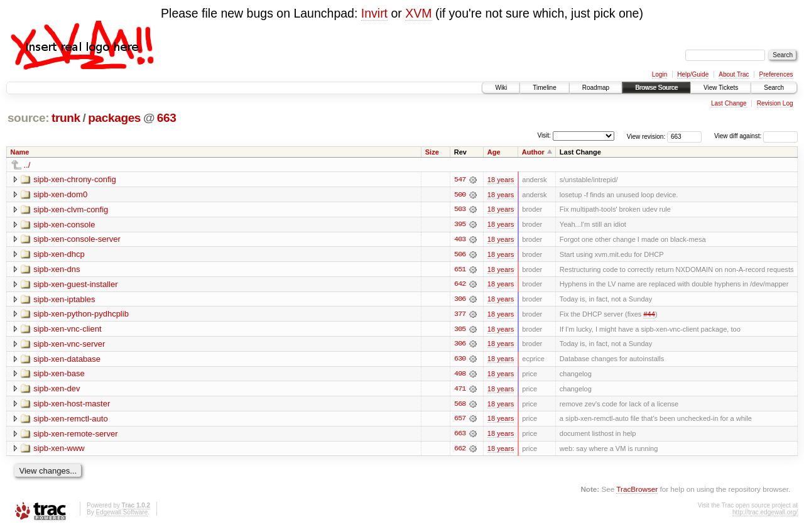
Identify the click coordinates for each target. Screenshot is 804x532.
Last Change (729, 103)
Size (432, 152)
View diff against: (756, 136)
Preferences (776, 74)
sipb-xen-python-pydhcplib (81, 315)
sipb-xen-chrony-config (75, 179)
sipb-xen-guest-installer (75, 285)
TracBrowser (637, 491)
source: (28, 118)
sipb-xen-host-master (72, 405)
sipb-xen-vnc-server (69, 345)
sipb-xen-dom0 (60, 194)
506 (460, 255)
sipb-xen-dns (57, 270)
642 (460, 285)
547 (460, 180)
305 (460, 330)
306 (460, 300)
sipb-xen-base (59, 375)
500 (460, 195)
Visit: (544, 135)
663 (167, 118)
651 (460, 270)
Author (533, 152)
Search (774, 88)
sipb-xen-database (67, 360)
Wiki (501, 88)
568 (460, 406)
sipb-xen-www (59, 451)
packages (114, 118)
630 (460, 361)
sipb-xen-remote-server (75, 436)
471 (460, 391)
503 (460, 210)
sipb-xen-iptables (64, 300)
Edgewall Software (122, 515)
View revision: (646, 136)
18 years (501, 180)
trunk (66, 118)
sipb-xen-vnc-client (67, 330)
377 (460, 315)
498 (460, 376)
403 (460, 240)
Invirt (374, 13)
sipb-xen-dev (57, 390)
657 (460, 421)
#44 (649, 315)
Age (494, 152)
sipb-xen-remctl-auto (71, 421)
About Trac (734, 74)
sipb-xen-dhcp (59, 255)
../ (27, 165)
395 (460, 225)
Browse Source (656, 88)
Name (20, 152)
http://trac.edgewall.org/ (765, 515)
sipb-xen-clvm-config (71, 209)
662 (460, 451)
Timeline (544, 88)
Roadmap (596, 88)
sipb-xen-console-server (77, 240)
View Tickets (721, 88)
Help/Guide (693, 74)
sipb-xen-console (64, 225)
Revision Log (775, 103)
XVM (418, 13)
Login (660, 74)
